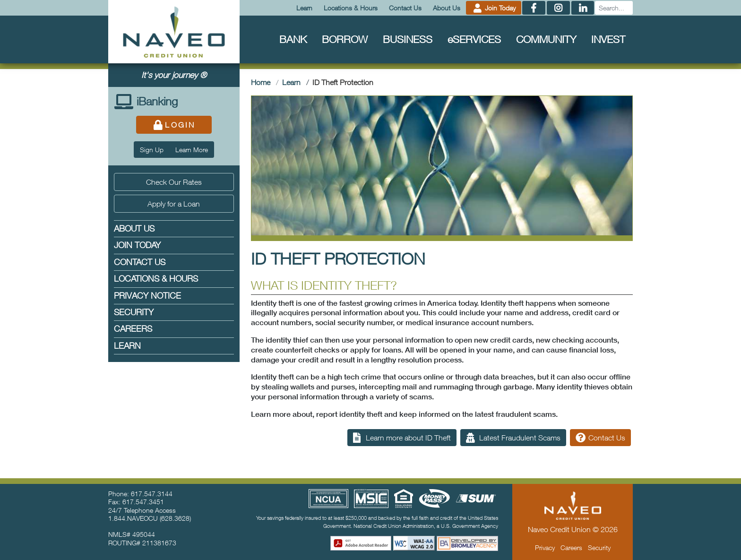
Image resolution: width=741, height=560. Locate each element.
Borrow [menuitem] (345, 39)
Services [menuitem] (474, 39)
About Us (447, 8)
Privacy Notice (147, 296)
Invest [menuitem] (608, 39)
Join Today (494, 8)
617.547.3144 (152, 494)
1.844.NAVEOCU (133, 518)
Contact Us (405, 8)
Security (134, 312)
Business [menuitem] (408, 39)
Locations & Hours (351, 8)
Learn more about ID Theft (402, 438)
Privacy (545, 547)
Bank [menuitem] (293, 39)
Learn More (192, 150)
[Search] (614, 8)
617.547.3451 (143, 502)
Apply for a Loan (174, 204)
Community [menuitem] (546, 39)
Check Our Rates (174, 182)
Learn (304, 8)
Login (174, 125)
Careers (133, 329)
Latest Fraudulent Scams (513, 438)
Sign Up (152, 150)
